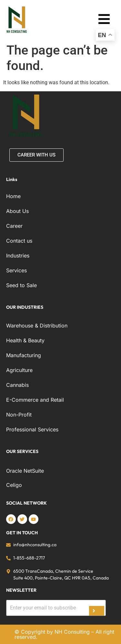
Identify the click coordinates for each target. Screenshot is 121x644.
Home (13, 196)
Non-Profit (19, 415)
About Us (17, 211)
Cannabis (17, 385)
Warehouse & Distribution (37, 326)
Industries (18, 256)
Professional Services (32, 429)
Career (14, 226)
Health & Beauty (25, 340)
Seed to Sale (21, 285)
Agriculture (19, 370)
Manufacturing (24, 355)
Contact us (19, 241)
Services (16, 270)
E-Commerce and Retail (35, 400)
